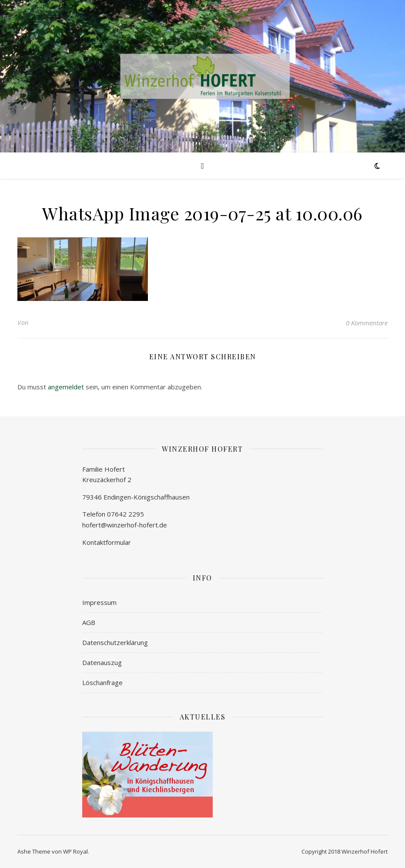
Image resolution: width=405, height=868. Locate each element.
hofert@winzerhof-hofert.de (125, 525)
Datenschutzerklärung (115, 642)
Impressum (99, 602)
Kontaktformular (107, 542)
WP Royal (75, 851)
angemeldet (66, 387)
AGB (89, 622)
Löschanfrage (102, 682)
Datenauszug (102, 662)
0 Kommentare (367, 323)
